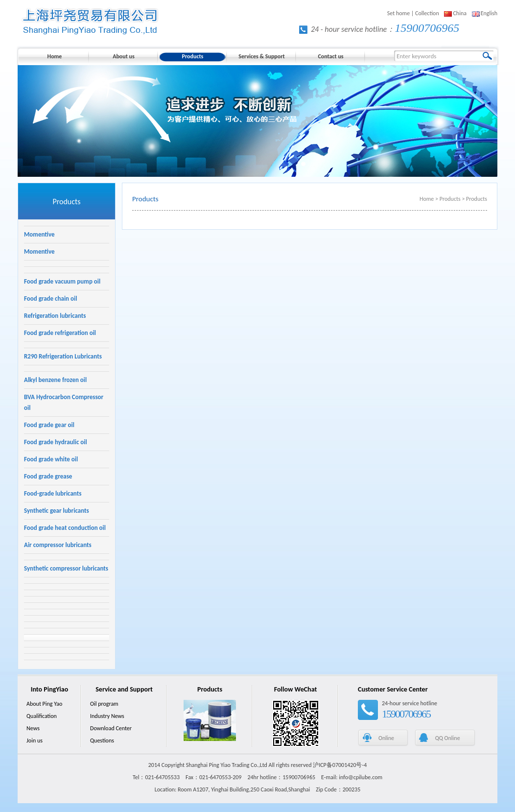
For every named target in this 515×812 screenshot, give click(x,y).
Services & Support (261, 56)
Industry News (107, 716)
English (489, 13)
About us (124, 56)
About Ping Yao (44, 704)
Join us (35, 740)
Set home (398, 13)
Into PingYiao (50, 689)
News (33, 728)
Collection (427, 13)
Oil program (104, 704)
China (460, 13)
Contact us (330, 56)
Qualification (42, 716)
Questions (102, 740)
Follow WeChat (296, 689)
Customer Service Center (393, 689)
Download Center (111, 728)
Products (193, 56)
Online (386, 738)
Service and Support (124, 689)
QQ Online (448, 738)
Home (55, 56)
